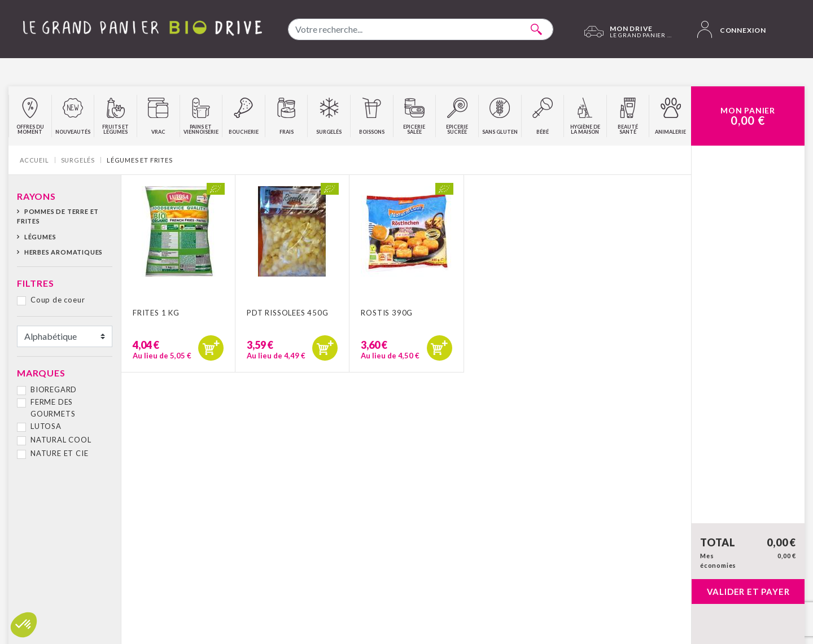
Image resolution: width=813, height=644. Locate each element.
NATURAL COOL (61, 440)
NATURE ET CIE (59, 453)
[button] (24, 625)
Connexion (732, 29)
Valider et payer (748, 592)
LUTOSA (46, 426)
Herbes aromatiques (64, 252)
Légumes (40, 237)
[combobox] (421, 29)
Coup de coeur (58, 300)
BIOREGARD (54, 389)
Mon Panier (748, 116)
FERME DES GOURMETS (53, 408)
